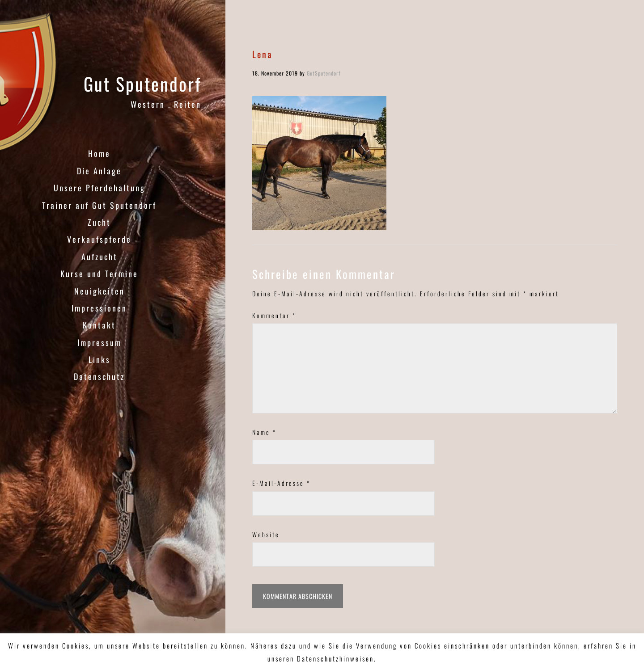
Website (266, 534)
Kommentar (274, 315)
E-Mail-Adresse (281, 483)
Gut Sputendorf (142, 84)
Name (264, 432)
